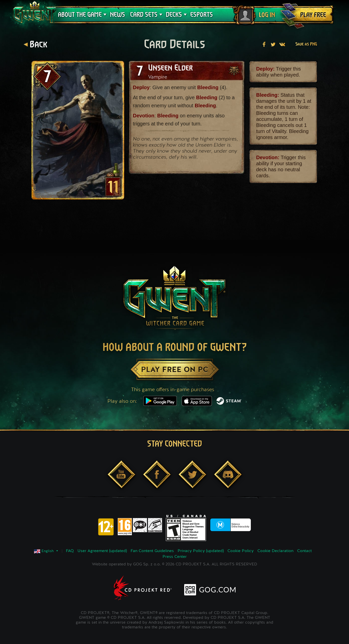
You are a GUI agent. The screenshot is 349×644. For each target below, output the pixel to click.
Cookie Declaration (275, 551)
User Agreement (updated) (102, 551)
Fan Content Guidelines (152, 551)
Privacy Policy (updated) (201, 551)
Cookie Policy (241, 551)
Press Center (175, 557)
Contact (304, 551)
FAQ (70, 551)
